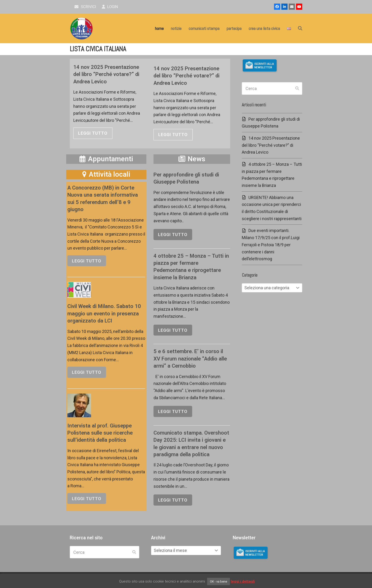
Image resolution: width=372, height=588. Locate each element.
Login (110, 7)
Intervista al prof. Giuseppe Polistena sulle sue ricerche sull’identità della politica (100, 433)
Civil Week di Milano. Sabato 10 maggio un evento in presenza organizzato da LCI (104, 313)
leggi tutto (93, 133)
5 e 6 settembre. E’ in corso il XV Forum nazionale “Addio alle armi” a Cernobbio (190, 358)
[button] (300, 28)
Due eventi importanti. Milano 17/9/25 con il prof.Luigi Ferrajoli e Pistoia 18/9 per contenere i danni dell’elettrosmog (271, 245)
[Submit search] (297, 89)
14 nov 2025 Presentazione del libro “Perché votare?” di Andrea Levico (106, 74)
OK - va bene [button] (219, 581)
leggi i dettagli (243, 581)
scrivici (85, 7)
